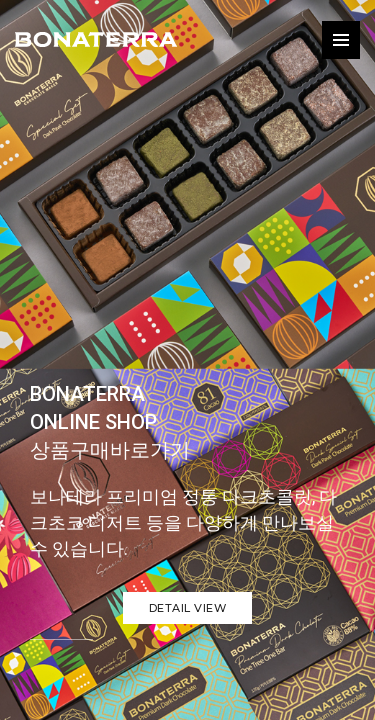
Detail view (188, 608)
